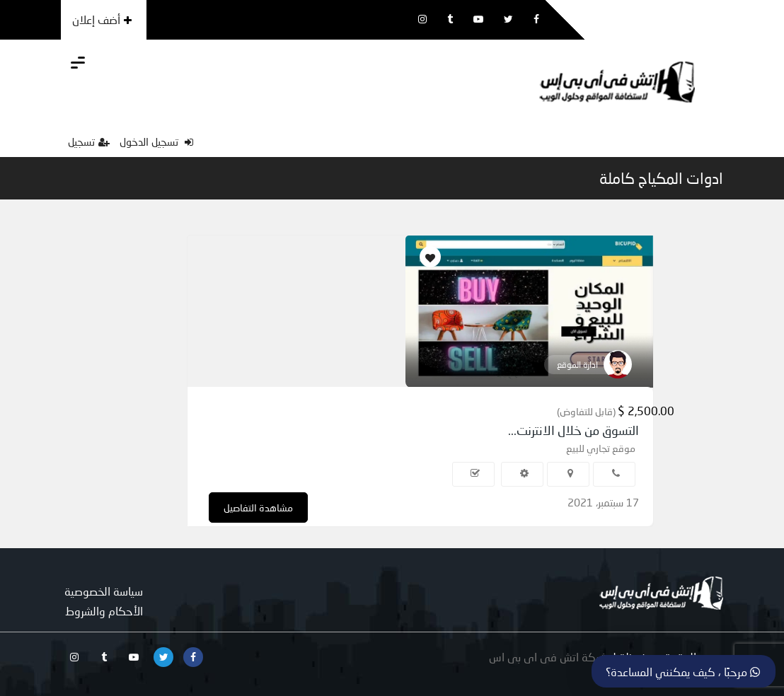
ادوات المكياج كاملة (661, 178)
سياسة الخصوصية (104, 591)
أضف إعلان (102, 19)
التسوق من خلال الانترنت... (573, 430)
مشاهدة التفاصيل (258, 507)
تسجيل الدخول (156, 141)
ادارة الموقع (577, 365)
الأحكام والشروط (104, 611)
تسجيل (89, 141)
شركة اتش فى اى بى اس (548, 657)
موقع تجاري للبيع (601, 448)
